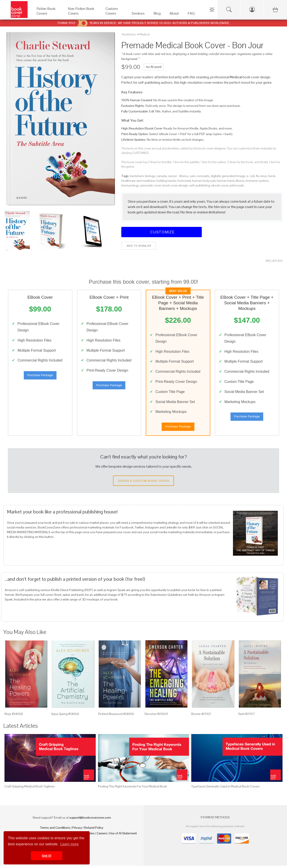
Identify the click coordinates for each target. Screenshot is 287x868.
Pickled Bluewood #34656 (116, 716)
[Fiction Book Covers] (48, 14)
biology (150, 176)
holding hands (166, 181)
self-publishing (200, 185)
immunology (130, 185)
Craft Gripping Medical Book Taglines (29, 789)
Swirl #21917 (247, 716)
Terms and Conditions (55, 830)
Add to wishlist (139, 246)
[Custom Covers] (114, 14)
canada (161, 176)
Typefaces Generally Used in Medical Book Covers (225, 789)
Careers (102, 835)
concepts (203, 176)
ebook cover (220, 185)
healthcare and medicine (138, 181)
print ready (237, 185)
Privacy (77, 830)
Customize (162, 232)
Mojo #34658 (14, 716)
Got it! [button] (47, 856)
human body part (204, 181)
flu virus (261, 176)
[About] (174, 14)
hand (271, 176)
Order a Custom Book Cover (143, 483)
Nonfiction (129, 34)
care (192, 176)
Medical (145, 34)
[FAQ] (191, 14)
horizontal (184, 181)
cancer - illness (178, 176)
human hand (226, 181)
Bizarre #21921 (201, 716)
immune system (257, 181)
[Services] (138, 14)
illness (240, 181)
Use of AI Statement (123, 835)
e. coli (251, 176)
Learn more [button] (70, 844)
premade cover (151, 185)
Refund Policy (94, 830)
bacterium (137, 176)
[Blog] (157, 14)
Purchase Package (40, 376)
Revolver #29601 (156, 716)
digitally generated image (228, 176)
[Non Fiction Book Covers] (82, 14)
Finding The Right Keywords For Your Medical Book (133, 789)
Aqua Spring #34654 (65, 716)
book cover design (175, 185)
